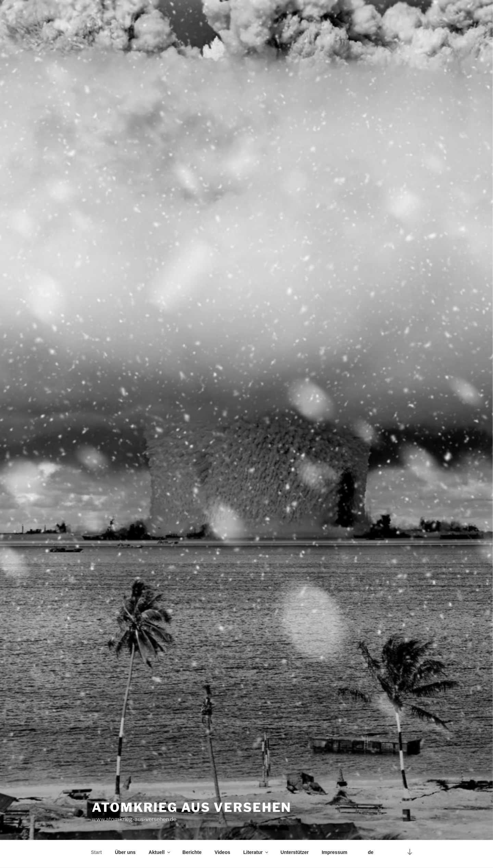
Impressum (335, 852)
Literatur (256, 852)
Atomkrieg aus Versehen (192, 807)
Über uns (125, 852)
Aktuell (160, 852)
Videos (223, 852)
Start (97, 852)
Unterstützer (294, 852)
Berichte (192, 852)
